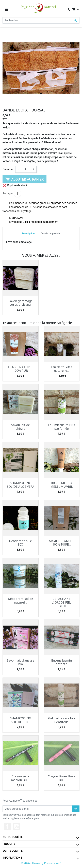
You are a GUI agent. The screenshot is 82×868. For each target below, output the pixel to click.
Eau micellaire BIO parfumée (61, 427)
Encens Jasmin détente (61, 662)
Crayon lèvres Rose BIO (61, 778)
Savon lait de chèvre (21, 427)
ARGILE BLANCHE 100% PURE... (62, 543)
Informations (12, 858)
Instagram (17, 826)
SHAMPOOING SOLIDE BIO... (21, 720)
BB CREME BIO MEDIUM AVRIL (62, 485)
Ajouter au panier (24, 179)
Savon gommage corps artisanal (20, 303)
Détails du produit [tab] (50, 234)
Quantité (8, 169)
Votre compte (13, 851)
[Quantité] (26, 169)
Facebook (7, 826)
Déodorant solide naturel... (20, 601)
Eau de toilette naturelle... (62, 369)
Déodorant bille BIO (20, 543)
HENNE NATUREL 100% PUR (20, 369)
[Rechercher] (41, 20)
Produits (9, 844)
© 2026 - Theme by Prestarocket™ (41, 863)
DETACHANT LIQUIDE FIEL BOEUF (62, 602)
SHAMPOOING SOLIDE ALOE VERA (21, 485)
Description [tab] (28, 234)
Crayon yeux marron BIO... (21, 778)
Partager (18, 194)
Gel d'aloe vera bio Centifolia (61, 720)
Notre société (13, 837)
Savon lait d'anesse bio (21, 662)
